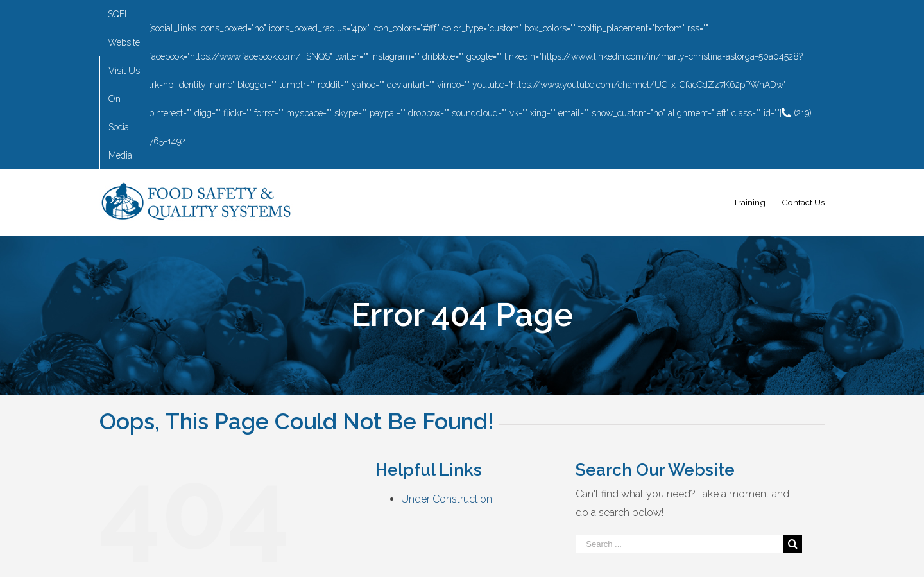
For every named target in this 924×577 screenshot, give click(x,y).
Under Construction (447, 499)
